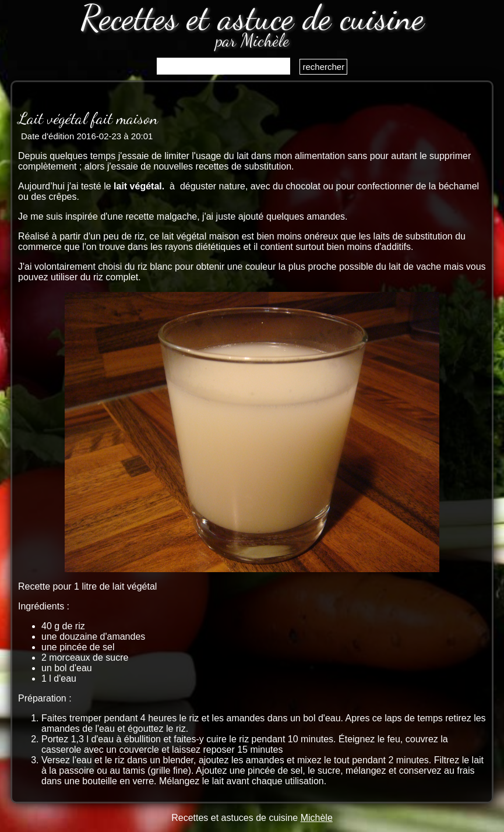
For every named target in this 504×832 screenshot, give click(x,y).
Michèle (317, 818)
